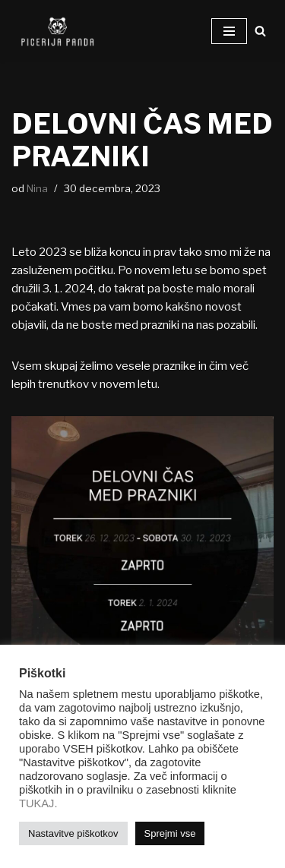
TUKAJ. (38, 803)
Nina (37, 188)
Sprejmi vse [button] (170, 833)
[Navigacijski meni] (229, 31)
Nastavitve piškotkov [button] (73, 833)
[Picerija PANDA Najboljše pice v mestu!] (57, 31)
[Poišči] (260, 31)
